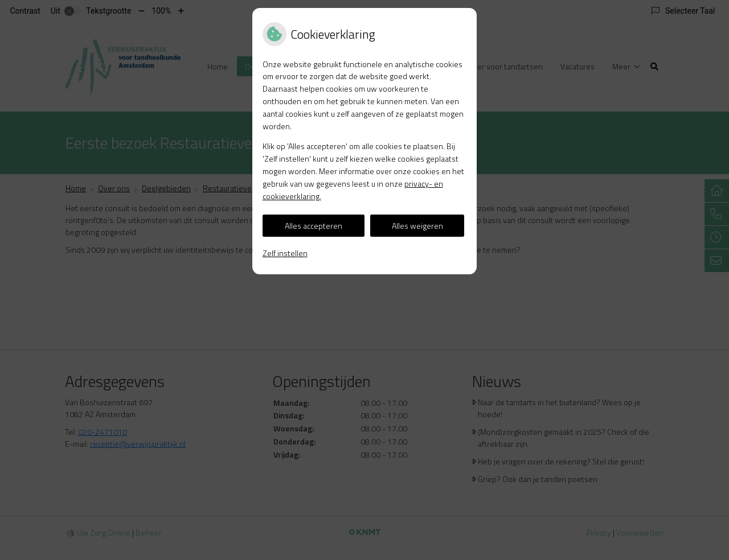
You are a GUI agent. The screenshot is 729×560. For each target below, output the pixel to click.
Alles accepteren (314, 226)
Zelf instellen (285, 253)
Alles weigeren (417, 226)
